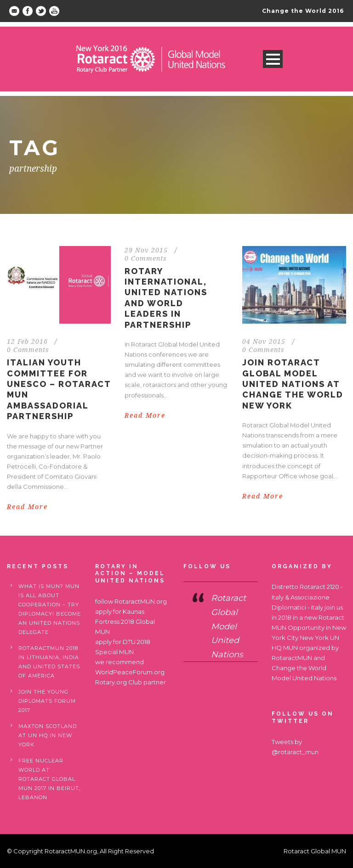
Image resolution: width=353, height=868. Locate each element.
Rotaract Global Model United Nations (228, 626)
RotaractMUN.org (141, 601)
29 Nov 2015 (146, 250)
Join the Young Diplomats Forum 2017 (47, 701)
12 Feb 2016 (27, 342)
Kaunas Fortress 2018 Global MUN (125, 622)
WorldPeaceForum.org (130, 672)
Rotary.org (111, 682)
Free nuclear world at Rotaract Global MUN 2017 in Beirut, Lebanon (49, 779)
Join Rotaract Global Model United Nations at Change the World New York (293, 384)
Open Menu (273, 59)
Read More (27, 507)
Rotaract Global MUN (315, 851)
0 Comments (28, 350)
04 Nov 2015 (264, 342)
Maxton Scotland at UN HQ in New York (48, 735)
